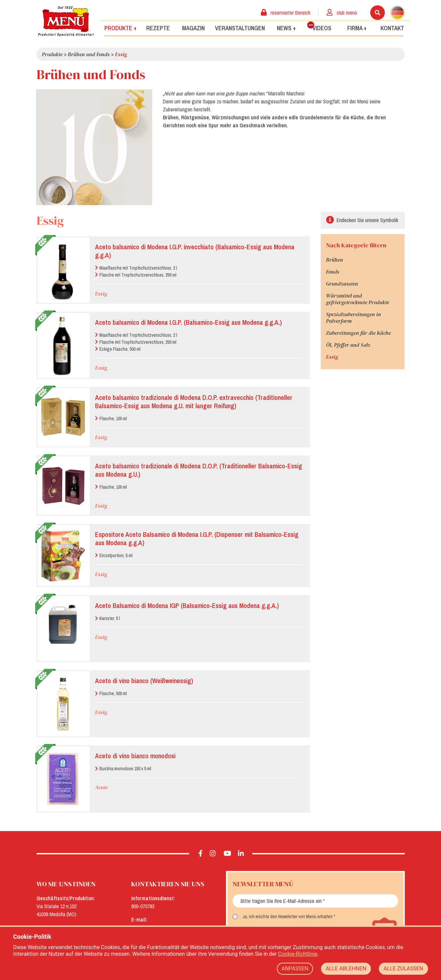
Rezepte (158, 28)
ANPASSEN (295, 969)
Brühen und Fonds (89, 54)
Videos (319, 26)
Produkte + (120, 28)
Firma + (357, 28)
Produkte (52, 54)
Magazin (193, 28)
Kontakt (392, 28)
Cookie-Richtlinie (298, 954)
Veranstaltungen (240, 28)
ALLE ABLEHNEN (346, 969)
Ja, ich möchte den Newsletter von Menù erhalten (288, 917)
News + (286, 28)
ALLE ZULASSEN (403, 969)
